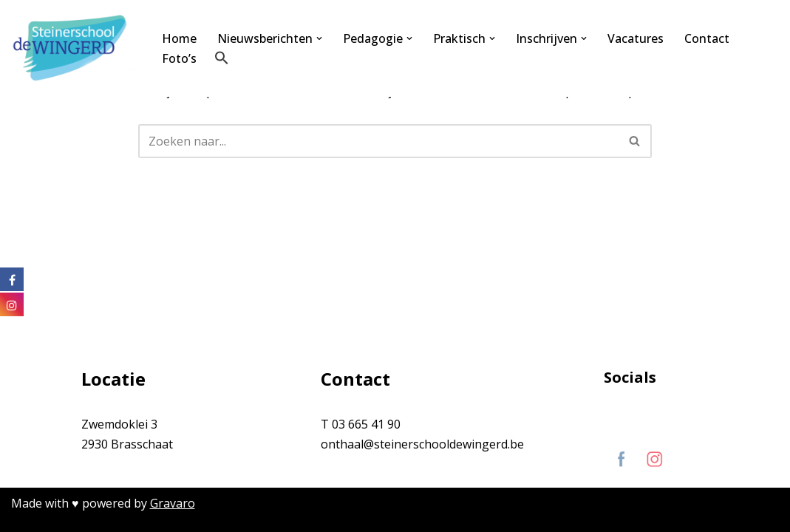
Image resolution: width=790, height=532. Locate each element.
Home (179, 38)
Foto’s (179, 58)
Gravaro (173, 503)
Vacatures (636, 38)
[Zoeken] (378, 141)
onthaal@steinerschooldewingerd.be (422, 444)
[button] (319, 38)
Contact (707, 38)
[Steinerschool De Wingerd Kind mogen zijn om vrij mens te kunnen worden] (74, 48)
